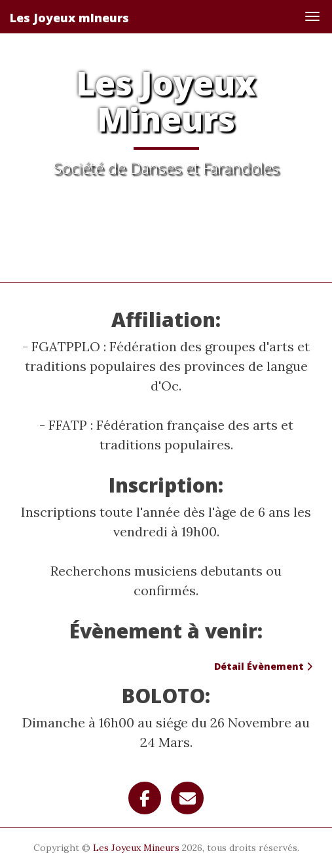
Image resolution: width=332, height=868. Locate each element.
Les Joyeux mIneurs (69, 18)
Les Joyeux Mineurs (136, 848)
